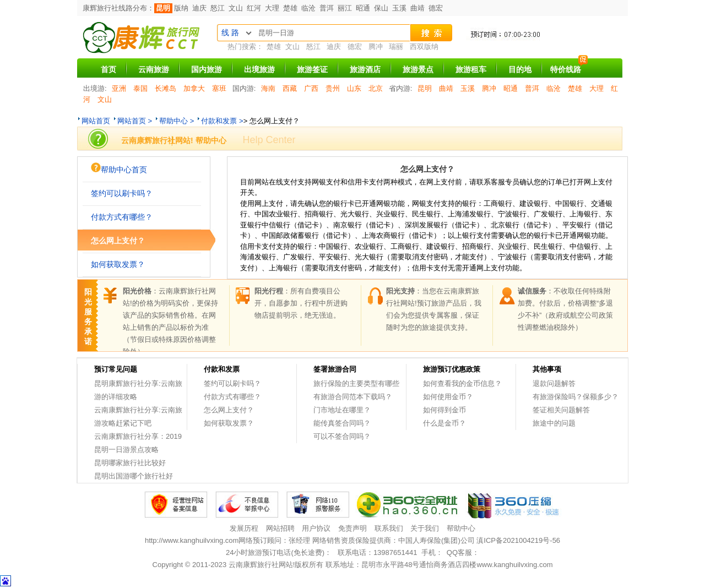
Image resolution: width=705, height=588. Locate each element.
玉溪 (399, 8)
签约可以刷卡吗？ (122, 193)
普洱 (327, 8)
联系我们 (389, 528)
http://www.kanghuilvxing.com (192, 540)
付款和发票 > (222, 121)
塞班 (219, 88)
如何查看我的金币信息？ (462, 383)
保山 (381, 8)
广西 (311, 88)
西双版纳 (424, 47)
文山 (236, 8)
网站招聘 (280, 528)
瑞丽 (396, 47)
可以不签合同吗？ (342, 436)
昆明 (163, 8)
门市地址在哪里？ (342, 410)
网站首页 (96, 121)
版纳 (181, 8)
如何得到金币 (444, 410)
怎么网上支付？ (118, 241)
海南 (268, 88)
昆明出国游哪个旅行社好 (134, 476)
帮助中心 (461, 528)
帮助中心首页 (119, 168)
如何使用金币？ (448, 397)
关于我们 (425, 528)
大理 (272, 8)
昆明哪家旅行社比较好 (130, 463)
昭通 (363, 8)
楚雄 (290, 8)
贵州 (333, 88)
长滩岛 (166, 88)
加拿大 (194, 88)
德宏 (436, 8)
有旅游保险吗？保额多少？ (576, 397)
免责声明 (352, 528)
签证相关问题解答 (561, 410)
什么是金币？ (444, 423)
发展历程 (244, 528)
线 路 (230, 33)
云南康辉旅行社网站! (262, 565)
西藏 (290, 88)
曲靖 (417, 8)
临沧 (308, 8)
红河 (254, 8)
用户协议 (316, 528)
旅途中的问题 (554, 423)
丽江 (345, 8)
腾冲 (376, 47)
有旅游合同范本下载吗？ (353, 397)
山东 (354, 88)
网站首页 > (135, 121)
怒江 (218, 8)
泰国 (140, 88)
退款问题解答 (554, 383)
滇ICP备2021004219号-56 (518, 540)
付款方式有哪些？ (122, 217)
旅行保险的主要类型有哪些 (356, 383)
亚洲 (119, 88)
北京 (376, 88)
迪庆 (199, 8)
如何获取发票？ (118, 264)
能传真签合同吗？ (342, 423)
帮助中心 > (177, 121)
